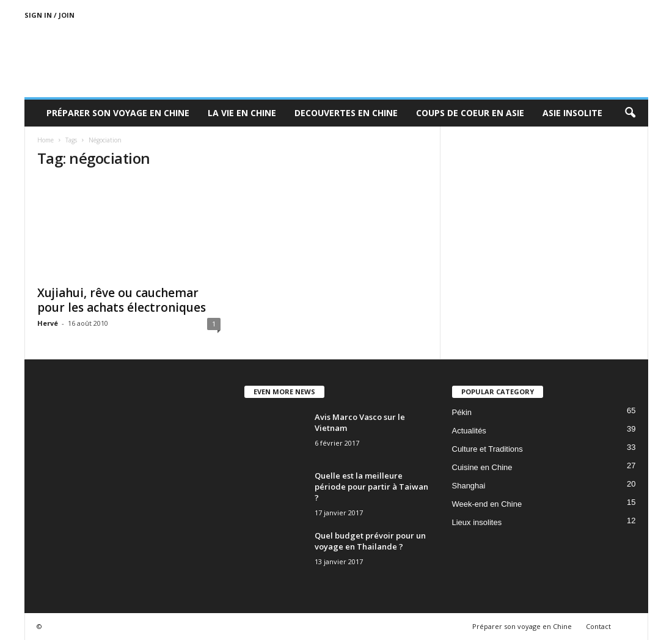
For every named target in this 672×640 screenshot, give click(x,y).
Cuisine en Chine (482, 467)
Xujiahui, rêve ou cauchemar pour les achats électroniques (122, 300)
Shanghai (469, 486)
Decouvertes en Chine (346, 113)
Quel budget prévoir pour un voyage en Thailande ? (370, 541)
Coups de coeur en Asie (470, 113)
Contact (598, 626)
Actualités (469, 431)
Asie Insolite (572, 113)
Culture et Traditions (488, 449)
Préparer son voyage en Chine (118, 113)
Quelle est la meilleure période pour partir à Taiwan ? (371, 487)
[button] (630, 113)
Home (46, 140)
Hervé (48, 323)
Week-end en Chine (487, 504)
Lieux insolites (477, 522)
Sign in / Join (49, 15)
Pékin (462, 412)
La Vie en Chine (242, 113)
